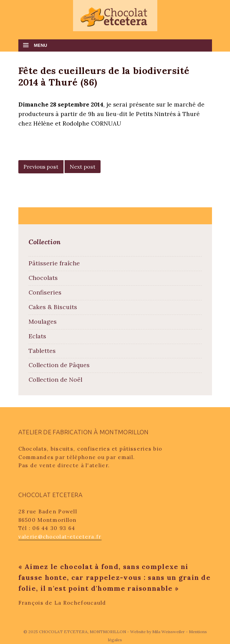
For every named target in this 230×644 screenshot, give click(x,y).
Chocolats (43, 278)
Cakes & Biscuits (53, 307)
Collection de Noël (55, 380)
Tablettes (42, 351)
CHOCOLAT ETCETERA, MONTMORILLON (83, 632)
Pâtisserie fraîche (54, 263)
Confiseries (45, 292)
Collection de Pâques (59, 365)
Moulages (43, 321)
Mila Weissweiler (169, 632)
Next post (83, 167)
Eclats (37, 336)
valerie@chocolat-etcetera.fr (60, 537)
